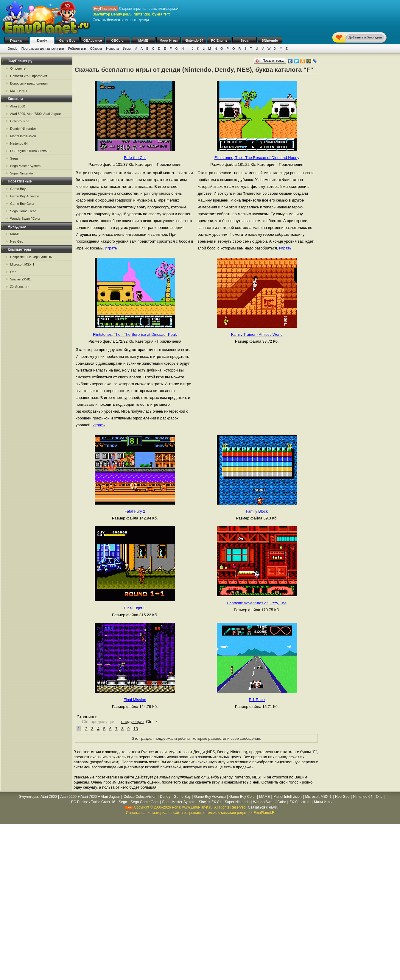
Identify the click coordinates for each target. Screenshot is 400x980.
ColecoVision (20, 121)
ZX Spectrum (20, 287)
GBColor (118, 40)
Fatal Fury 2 (135, 511)
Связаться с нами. (263, 807)
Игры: (127, 49)
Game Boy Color (22, 204)
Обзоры (96, 49)
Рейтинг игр (77, 49)
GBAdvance (93, 40)
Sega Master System (25, 166)
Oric (13, 272)
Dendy (42, 40)
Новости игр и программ (29, 76)
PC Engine (219, 40)
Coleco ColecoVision (140, 797)
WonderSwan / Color (25, 219)
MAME (143, 40)
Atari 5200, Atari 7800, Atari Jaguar (36, 114)
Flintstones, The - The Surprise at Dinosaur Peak (135, 334)
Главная (17, 40)
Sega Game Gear (23, 211)
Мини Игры (169, 40)
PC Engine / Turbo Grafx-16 (30, 151)
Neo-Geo (17, 241)
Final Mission (135, 700)
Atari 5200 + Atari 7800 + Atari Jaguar (90, 797)
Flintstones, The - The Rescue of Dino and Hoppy (257, 158)
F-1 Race (257, 700)
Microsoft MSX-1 (22, 264)
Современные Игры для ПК (31, 257)
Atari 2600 (18, 106)
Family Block (257, 511)
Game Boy (67, 40)
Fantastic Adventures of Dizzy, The (257, 603)
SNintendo (270, 40)
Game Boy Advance (25, 196)
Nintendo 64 (194, 40)
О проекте (18, 68)
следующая (132, 722)
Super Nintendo (21, 173)
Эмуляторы (28, 797)
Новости (112, 49)
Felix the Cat (135, 158)
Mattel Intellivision (23, 136)
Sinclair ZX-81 (20, 279)
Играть (111, 248)
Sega (245, 40)
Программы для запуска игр (43, 49)
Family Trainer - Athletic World (257, 334)
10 (136, 729)
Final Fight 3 (135, 608)
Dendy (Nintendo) (23, 129)
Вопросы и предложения (29, 83)
